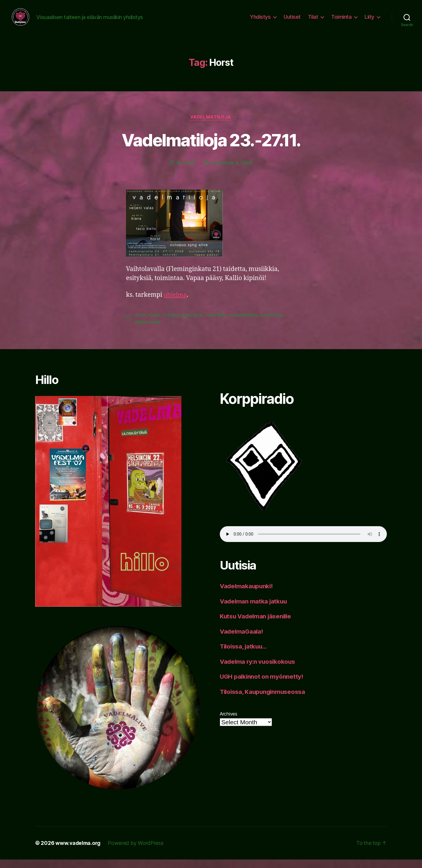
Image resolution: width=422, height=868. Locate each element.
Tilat (313, 21)
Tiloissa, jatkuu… (245, 655)
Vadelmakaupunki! (247, 595)
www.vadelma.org (79, 851)
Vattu (189, 172)
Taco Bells (216, 324)
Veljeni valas (148, 331)
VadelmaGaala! (242, 640)
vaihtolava (272, 324)
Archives (229, 722)
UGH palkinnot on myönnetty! (262, 685)
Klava (154, 324)
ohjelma (176, 304)
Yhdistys (260, 21)
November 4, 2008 (232, 172)
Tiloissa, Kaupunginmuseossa (264, 700)
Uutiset (292, 21)
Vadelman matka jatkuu (254, 610)
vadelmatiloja (211, 126)
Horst (140, 324)
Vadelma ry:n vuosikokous (259, 670)
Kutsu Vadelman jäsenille (257, 625)
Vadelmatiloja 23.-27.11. (211, 149)
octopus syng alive (182, 324)
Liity (369, 21)
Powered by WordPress (137, 851)
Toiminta (341, 21)
